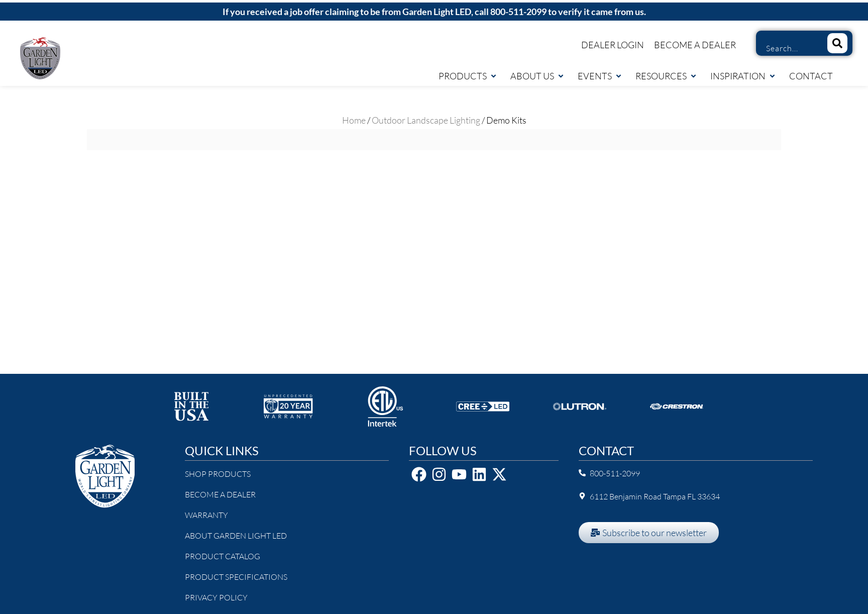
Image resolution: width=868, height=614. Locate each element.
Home (354, 120)
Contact (811, 76)
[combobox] (788, 48)
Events (600, 76)
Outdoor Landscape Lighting (426, 120)
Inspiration (743, 76)
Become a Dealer (695, 45)
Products (468, 76)
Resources (666, 76)
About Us (537, 76)
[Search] (837, 43)
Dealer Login (613, 45)
